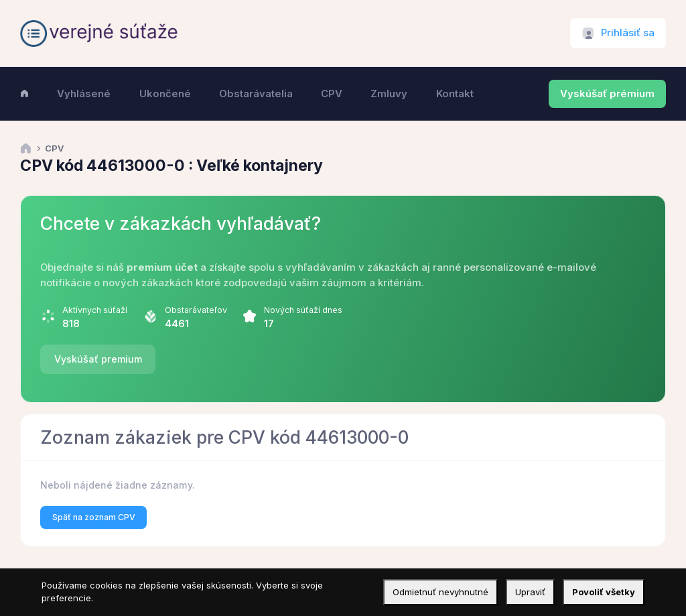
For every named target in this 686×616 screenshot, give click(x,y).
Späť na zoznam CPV (94, 517)
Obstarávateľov (196, 310)
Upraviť (530, 592)
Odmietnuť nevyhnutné (440, 592)
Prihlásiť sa (628, 33)
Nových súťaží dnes (303, 310)
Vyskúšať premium (98, 359)
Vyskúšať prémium (607, 94)
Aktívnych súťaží (95, 310)
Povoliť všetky (604, 592)
